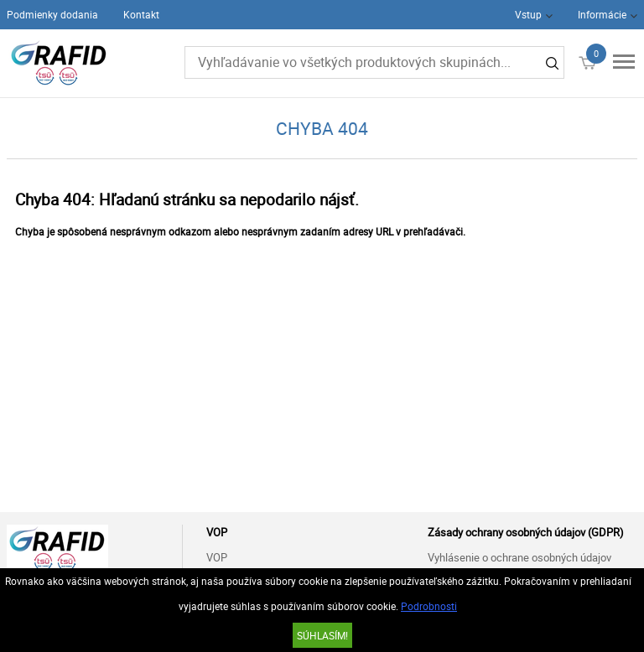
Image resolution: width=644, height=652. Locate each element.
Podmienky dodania (52, 14)
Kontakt (141, 14)
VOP (217, 557)
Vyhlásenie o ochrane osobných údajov (519, 557)
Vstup (528, 14)
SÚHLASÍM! (322, 635)
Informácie (602, 14)
